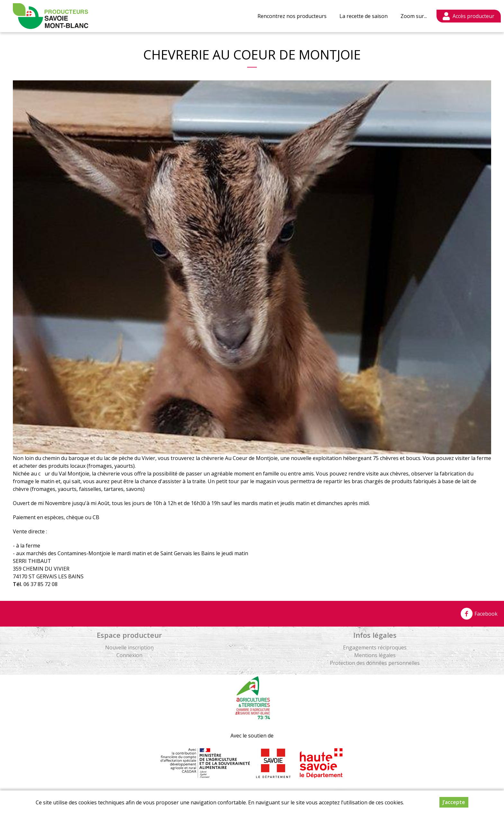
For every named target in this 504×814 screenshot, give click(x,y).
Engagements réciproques (375, 647)
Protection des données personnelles (375, 663)
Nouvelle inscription (129, 647)
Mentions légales (375, 655)
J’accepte (454, 802)
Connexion (129, 655)
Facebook (479, 614)
